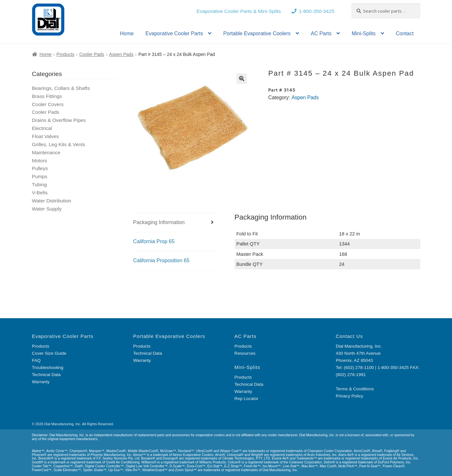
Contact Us (349, 336)
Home (127, 33)
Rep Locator (247, 399)
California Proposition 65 (161, 260)
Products (66, 54)
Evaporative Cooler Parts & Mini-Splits (239, 11)
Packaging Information (159, 222)
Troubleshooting (48, 368)
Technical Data (46, 375)
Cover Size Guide (49, 353)
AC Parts (321, 33)
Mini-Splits (364, 33)
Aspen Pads (121, 54)
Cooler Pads (92, 54)
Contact (405, 33)
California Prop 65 (154, 241)
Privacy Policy (350, 396)
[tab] (176, 223)
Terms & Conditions (355, 389)
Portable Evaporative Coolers (257, 33)
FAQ (36, 360)
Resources (245, 353)
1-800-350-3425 (317, 11)
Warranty (41, 382)
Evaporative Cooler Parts (174, 33)
